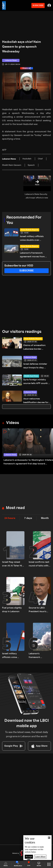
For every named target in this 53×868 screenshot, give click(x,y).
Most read (15, 508)
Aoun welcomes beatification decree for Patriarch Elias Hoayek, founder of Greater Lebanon (36, 401)
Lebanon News (30, 357)
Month (45, 518)
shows (39, 864)
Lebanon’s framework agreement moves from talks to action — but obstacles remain (32, 255)
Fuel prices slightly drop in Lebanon (12, 610)
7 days (28, 518)
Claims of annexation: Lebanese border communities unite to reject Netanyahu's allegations (35, 348)
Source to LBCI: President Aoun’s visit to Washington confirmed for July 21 (39, 610)
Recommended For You (24, 220)
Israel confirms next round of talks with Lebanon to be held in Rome (39, 564)
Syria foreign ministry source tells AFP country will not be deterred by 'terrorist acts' (36, 382)
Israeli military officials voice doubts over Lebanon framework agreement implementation (34, 239)
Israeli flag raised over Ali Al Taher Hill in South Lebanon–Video (13, 564)
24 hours (10, 518)
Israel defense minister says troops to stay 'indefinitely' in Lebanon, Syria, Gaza (36, 366)
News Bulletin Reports (30, 230)
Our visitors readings (22, 332)
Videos (13, 423)
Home (6, 864)
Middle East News (31, 376)
